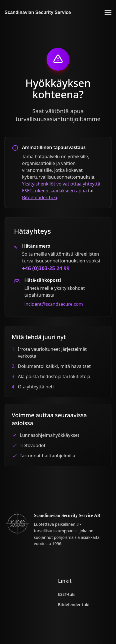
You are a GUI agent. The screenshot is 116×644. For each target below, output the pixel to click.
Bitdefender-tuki (40, 197)
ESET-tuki (67, 594)
